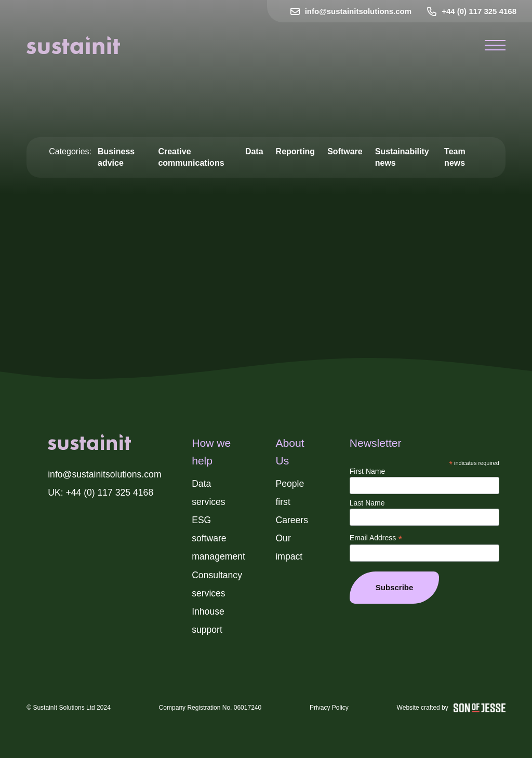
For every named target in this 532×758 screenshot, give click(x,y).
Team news (455, 157)
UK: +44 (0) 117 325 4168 (101, 493)
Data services (209, 493)
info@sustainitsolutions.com (351, 11)
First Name (367, 471)
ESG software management (218, 538)
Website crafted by (451, 708)
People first (290, 493)
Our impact (289, 547)
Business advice (116, 157)
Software (345, 151)
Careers (292, 520)
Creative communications (191, 157)
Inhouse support (208, 621)
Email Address (376, 538)
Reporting (296, 151)
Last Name (367, 503)
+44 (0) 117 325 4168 (472, 11)
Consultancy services (217, 584)
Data (254, 151)
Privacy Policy (329, 708)
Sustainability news (402, 157)
